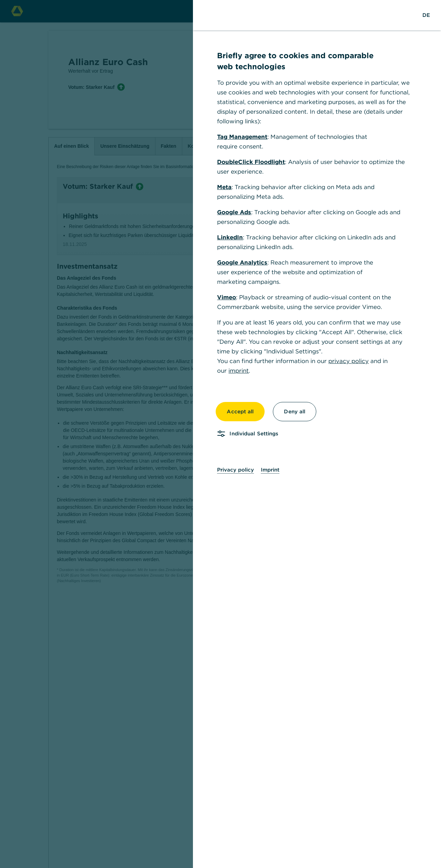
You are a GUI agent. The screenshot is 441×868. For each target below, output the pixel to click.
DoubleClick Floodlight (251, 162)
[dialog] (220, 434)
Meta (224, 187)
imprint (239, 371)
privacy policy (348, 361)
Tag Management (242, 137)
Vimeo (227, 297)
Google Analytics (242, 262)
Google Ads (234, 212)
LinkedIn (230, 237)
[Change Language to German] (426, 15)
